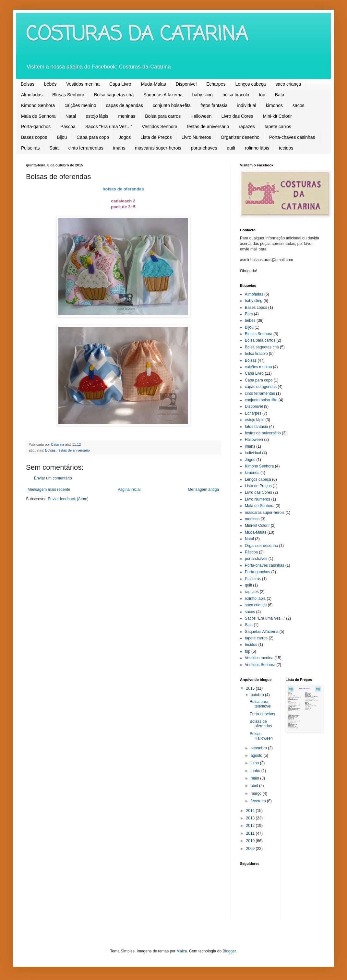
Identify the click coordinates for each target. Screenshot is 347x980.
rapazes (247, 127)
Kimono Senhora (38, 105)
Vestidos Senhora (160, 127)
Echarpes (216, 84)
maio (255, 778)
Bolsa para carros (163, 116)
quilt (231, 148)
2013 (251, 818)
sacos (299, 105)
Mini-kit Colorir (277, 116)
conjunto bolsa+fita (172, 105)
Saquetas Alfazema (163, 95)
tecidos (286, 148)
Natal (71, 116)
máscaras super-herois (158, 148)
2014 (251, 811)
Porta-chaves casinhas (292, 137)
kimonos (274, 105)
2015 (251, 688)
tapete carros (278, 127)
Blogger (229, 951)
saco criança (288, 84)
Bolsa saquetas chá (114, 95)
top (262, 95)
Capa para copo (93, 137)
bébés (50, 84)
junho (256, 771)
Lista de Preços (156, 137)
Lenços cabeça (250, 84)
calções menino (80, 105)
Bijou (62, 137)
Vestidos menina (83, 84)
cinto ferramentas (86, 148)
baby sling (203, 95)
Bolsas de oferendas (261, 724)
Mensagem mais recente (49, 490)
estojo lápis (97, 116)
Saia (54, 148)
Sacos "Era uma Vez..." (109, 127)
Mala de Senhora (38, 116)
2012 (251, 826)
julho (255, 763)
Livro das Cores (237, 116)
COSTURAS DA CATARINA (137, 35)
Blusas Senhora (68, 95)
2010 (251, 841)
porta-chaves (204, 148)
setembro (259, 748)
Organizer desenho (240, 137)
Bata (280, 95)
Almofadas (32, 95)
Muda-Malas (154, 84)
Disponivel (186, 84)
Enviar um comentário (53, 478)
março (257, 793)
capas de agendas (125, 105)
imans (119, 148)
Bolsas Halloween (261, 736)
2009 (251, 849)
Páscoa (68, 127)
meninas (127, 116)
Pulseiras (30, 148)
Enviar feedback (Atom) (68, 499)
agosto (257, 756)
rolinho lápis (257, 148)
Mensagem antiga (203, 490)
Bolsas (28, 84)
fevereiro (259, 801)
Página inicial (129, 490)
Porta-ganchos (36, 127)
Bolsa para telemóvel (260, 704)
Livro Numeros (196, 137)
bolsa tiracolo (236, 95)
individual (246, 105)
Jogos (125, 137)
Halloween (201, 116)
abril (255, 786)
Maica (182, 951)
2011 (251, 833)
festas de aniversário (208, 127)
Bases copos (34, 137)
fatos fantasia (214, 105)
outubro (258, 695)
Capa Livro (120, 84)
